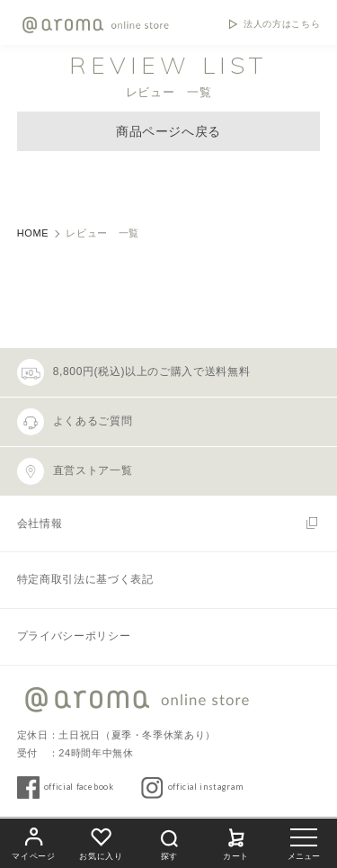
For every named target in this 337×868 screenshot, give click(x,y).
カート (236, 841)
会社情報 (40, 523)
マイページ (33, 841)
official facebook (79, 787)
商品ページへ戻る (168, 131)
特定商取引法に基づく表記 (85, 579)
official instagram (206, 787)
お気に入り (101, 841)
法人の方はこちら (282, 24)
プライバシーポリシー (74, 636)
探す (169, 842)
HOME (33, 233)
